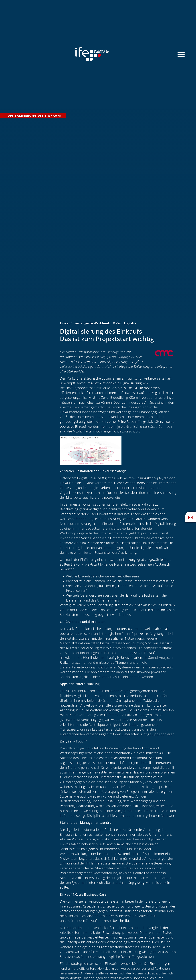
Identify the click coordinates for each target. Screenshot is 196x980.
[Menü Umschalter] (181, 54)
